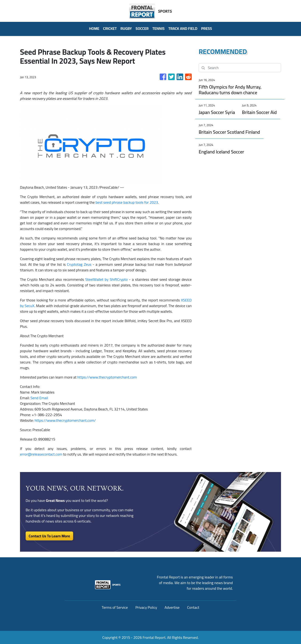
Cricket (110, 28)
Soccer (142, 28)
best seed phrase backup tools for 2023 (127, 202)
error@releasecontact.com (41, 454)
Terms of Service (115, 607)
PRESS (206, 28)
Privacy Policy (146, 607)
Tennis (158, 28)
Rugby (126, 28)
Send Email (39, 398)
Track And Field (183, 28)
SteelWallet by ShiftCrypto (106, 279)
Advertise (172, 607)
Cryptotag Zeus (79, 264)
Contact (193, 607)
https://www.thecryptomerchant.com (107, 377)
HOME (94, 28)
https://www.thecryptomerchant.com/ (65, 420)
